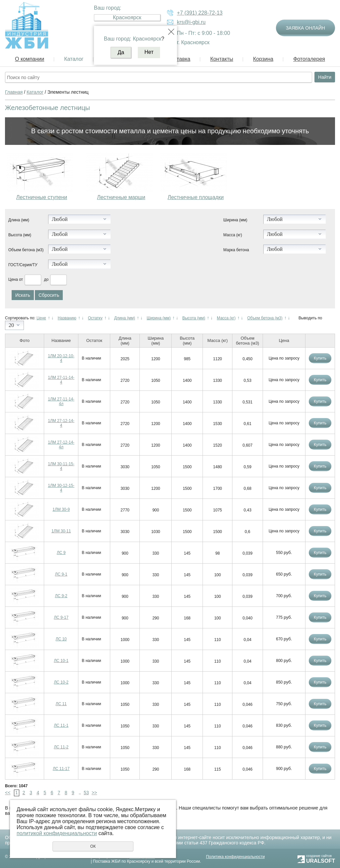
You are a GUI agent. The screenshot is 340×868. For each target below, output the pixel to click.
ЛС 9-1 (61, 574)
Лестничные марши (121, 197)
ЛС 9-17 (61, 617)
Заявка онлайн (305, 28)
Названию (67, 318)
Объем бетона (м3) (26, 250)
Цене (41, 318)
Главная (14, 92)
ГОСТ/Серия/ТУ (23, 265)
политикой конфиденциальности (57, 833)
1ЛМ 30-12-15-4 (61, 488)
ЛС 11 (61, 704)
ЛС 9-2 (61, 596)
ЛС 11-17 (61, 769)
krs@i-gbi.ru (191, 22)
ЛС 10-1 (61, 661)
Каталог (74, 59)
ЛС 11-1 (61, 725)
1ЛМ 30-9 (61, 509)
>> (94, 793)
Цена (13, 279)
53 (86, 793)
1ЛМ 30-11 (61, 531)
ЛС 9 (61, 553)
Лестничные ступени (42, 197)
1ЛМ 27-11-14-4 (61, 380)
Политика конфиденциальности (235, 857)
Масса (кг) (233, 235)
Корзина (263, 59)
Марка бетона (236, 250)
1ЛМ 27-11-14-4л (61, 401)
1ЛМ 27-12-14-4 (61, 423)
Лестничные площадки (196, 197)
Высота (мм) (20, 235)
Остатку (95, 318)
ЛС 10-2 (61, 682)
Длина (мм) (19, 220)
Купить (320, 358)
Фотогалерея (309, 59)
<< (8, 793)
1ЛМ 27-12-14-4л (61, 445)
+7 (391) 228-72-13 (200, 13)
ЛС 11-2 (61, 747)
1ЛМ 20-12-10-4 (61, 358)
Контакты (222, 59)
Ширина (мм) (235, 220)
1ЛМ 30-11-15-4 (61, 466)
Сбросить (49, 295)
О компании (30, 59)
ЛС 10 (61, 639)
